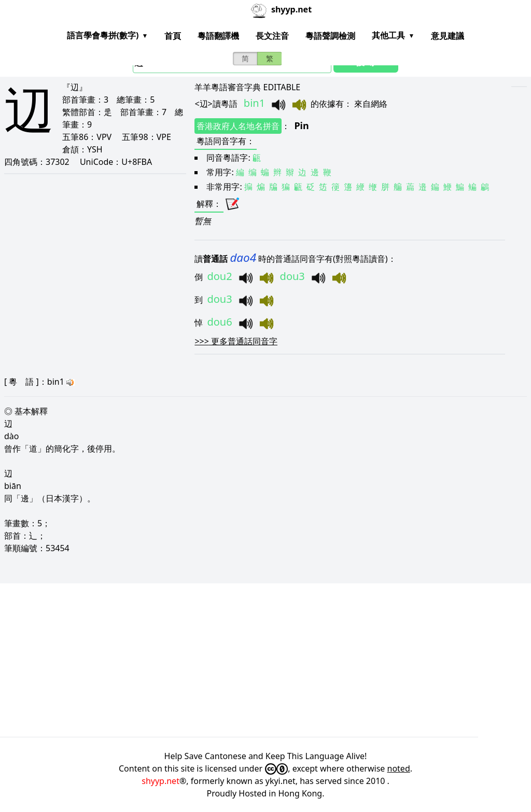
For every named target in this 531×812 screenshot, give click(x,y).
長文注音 (272, 36)
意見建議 (448, 36)
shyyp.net (160, 781)
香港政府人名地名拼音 (238, 126)
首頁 (173, 36)
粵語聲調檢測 (330, 36)
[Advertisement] (265, 660)
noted (399, 768)
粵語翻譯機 (218, 36)
